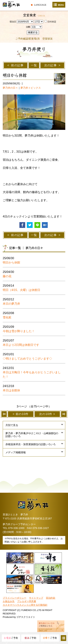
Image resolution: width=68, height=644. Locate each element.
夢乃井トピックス (31, 88)
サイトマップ (36, 598)
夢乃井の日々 (10, 88)
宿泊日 (13, 22)
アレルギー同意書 (27, 601)
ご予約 (11, 638)
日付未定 (50, 22)
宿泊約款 (51, 598)
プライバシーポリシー (15, 598)
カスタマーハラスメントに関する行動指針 (25, 605)
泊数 (28, 27)
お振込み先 (9, 601)
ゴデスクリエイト (26, 617)
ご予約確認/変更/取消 (28, 39)
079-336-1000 (16, 528)
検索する (33, 32)
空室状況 (48, 39)
